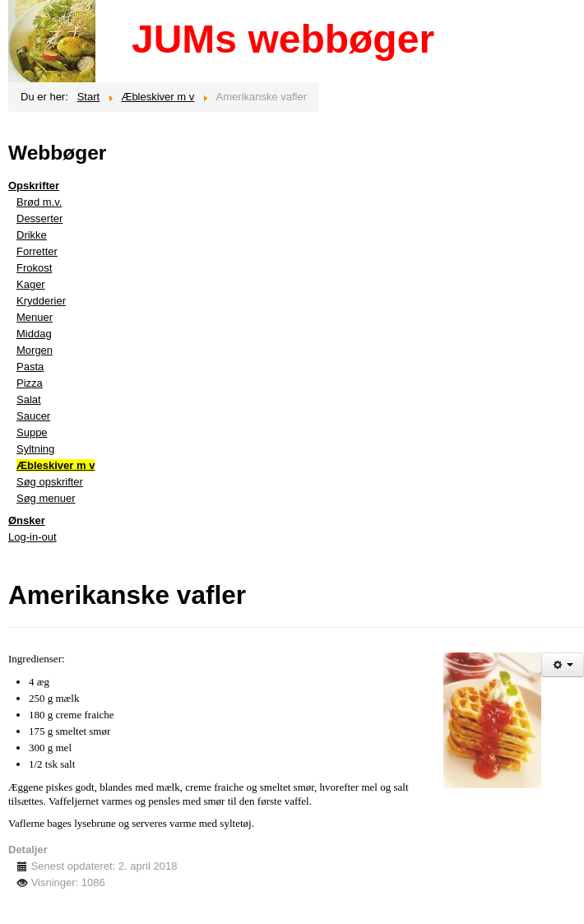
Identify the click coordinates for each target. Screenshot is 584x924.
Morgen (35, 350)
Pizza (30, 383)
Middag (34, 334)
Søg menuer (46, 498)
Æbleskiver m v (56, 465)
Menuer (35, 317)
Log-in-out (32, 537)
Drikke (32, 235)
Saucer (33, 416)
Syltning (35, 449)
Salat (29, 399)
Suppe (32, 432)
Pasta (30, 367)
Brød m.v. (39, 202)
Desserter (39, 218)
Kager (31, 284)
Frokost (34, 268)
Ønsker (27, 520)
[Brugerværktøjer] (563, 665)
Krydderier (41, 301)
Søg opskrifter (50, 482)
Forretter (37, 251)
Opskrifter (34, 186)
